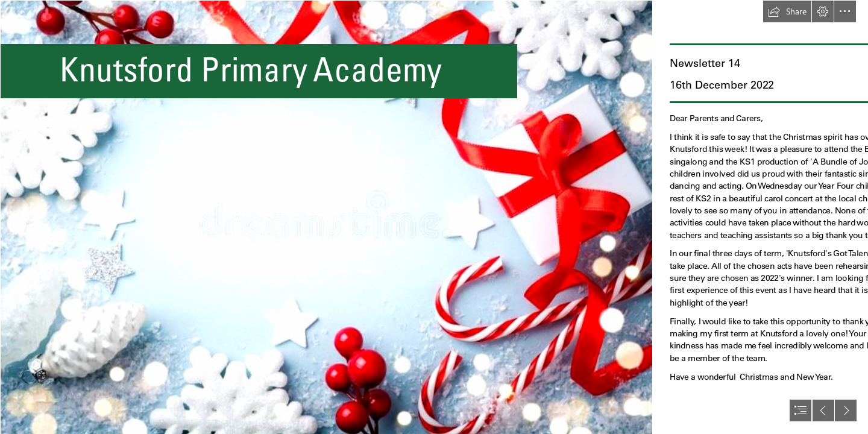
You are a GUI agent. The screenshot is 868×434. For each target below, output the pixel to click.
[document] (434, 217)
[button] (787, 11)
